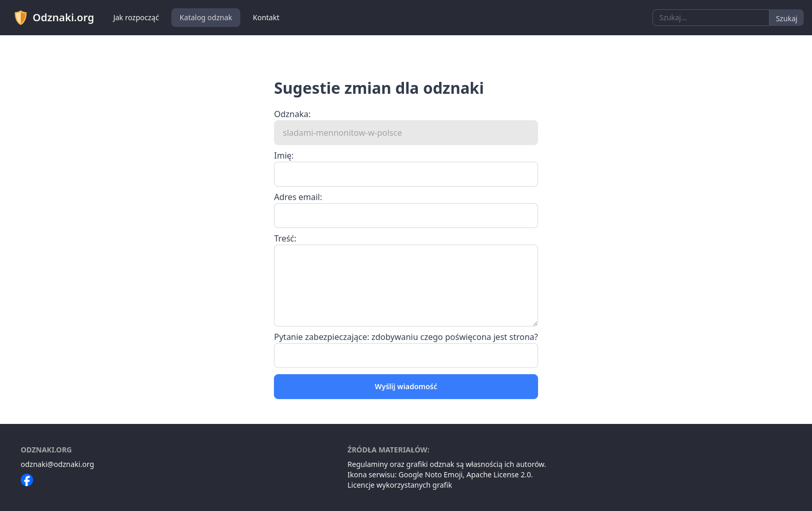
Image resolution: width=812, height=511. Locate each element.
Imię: (284, 155)
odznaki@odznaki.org (57, 464)
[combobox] (711, 18)
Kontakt (266, 17)
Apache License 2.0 (499, 474)
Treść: (285, 238)
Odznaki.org (54, 18)
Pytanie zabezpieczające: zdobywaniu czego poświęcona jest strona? (406, 337)
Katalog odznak (206, 17)
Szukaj (787, 18)
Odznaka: (292, 114)
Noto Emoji (444, 474)
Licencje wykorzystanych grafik (400, 485)
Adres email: (298, 197)
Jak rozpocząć (136, 17)
